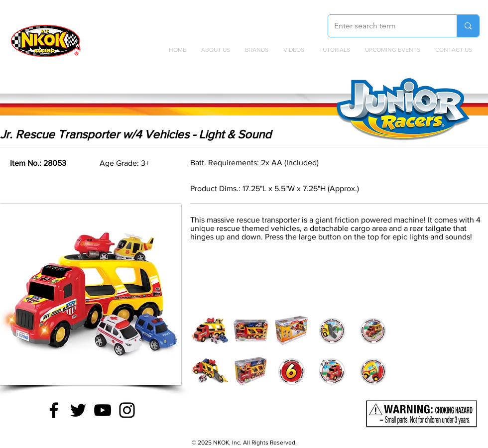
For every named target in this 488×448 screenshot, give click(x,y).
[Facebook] (54, 410)
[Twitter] (78, 410)
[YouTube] (103, 410)
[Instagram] (127, 410)
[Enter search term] (385, 26)
